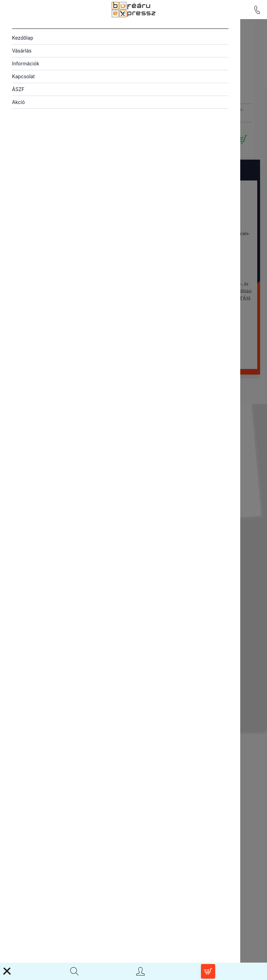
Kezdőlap (23, 38)
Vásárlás (22, 51)
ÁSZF (18, 89)
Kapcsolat (23, 76)
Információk (26, 63)
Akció (19, 102)
